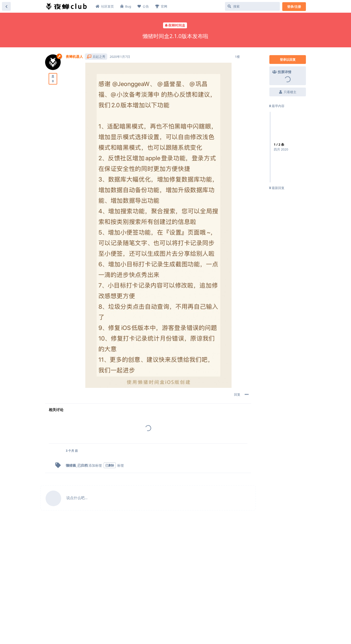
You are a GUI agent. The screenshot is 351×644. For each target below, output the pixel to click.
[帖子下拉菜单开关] (247, 394)
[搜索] (252, 6)
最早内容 (277, 106)
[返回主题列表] (6, 6)
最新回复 (277, 188)
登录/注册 (294, 7)
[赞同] (53, 79)
